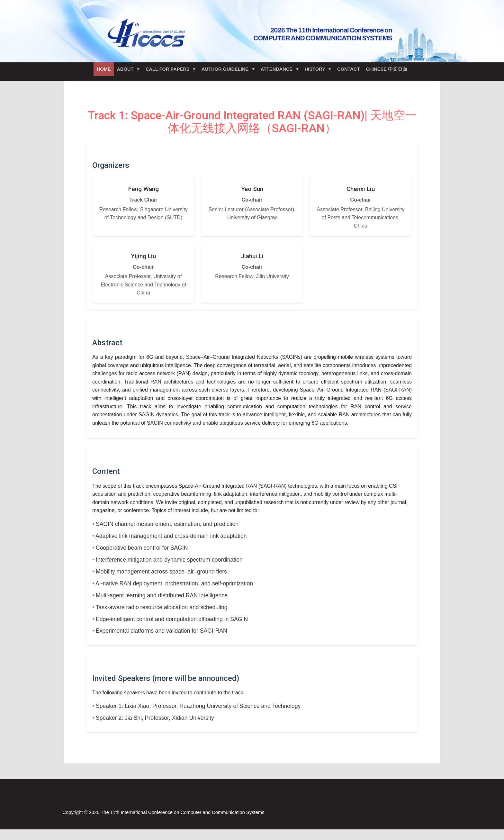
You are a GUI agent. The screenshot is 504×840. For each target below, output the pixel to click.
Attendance (279, 71)
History (320, 71)
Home (95, 71)
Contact (356, 71)
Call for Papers (165, 71)
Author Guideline (225, 71)
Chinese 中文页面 (396, 71)
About (120, 71)
